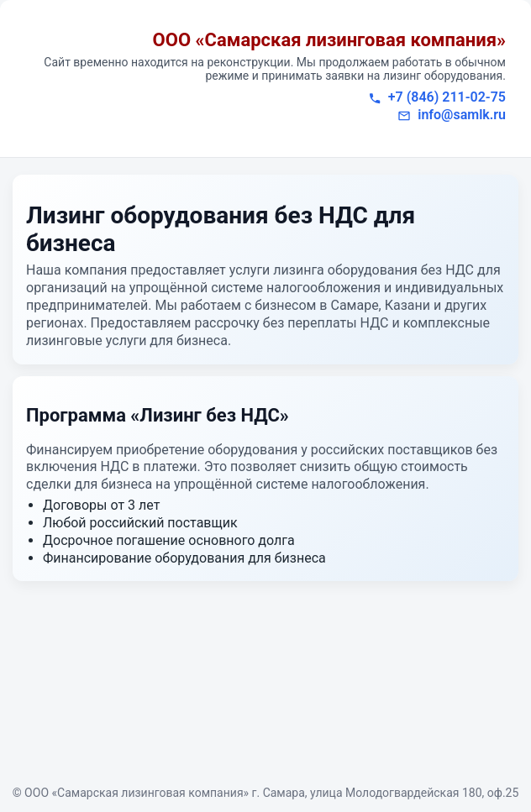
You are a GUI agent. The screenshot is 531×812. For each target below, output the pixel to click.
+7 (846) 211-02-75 (447, 97)
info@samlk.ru (462, 115)
